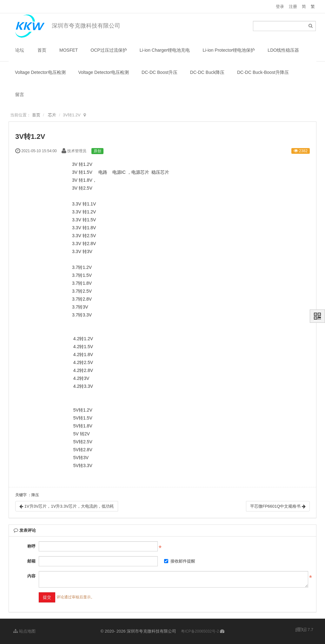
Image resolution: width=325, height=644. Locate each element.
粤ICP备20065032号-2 (200, 631)
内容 (31, 576)
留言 (20, 94)
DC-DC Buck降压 (207, 72)
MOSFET (69, 50)
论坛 (20, 50)
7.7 (304, 630)
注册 (293, 7)
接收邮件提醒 (180, 561)
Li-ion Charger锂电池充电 (165, 50)
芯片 (52, 115)
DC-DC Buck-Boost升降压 (263, 72)
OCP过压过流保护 (109, 50)
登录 (280, 7)
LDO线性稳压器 (283, 50)
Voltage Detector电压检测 (40, 72)
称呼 (31, 546)
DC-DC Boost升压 (159, 72)
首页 (42, 50)
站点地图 (24, 631)
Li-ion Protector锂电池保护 (229, 50)
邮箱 (31, 561)
